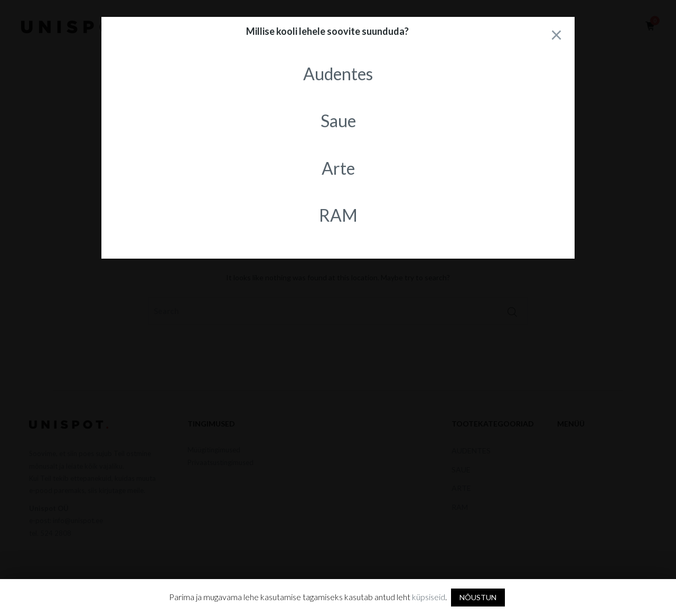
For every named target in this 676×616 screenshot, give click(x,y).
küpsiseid (429, 597)
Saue (338, 121)
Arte (338, 168)
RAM (338, 215)
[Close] (556, 34)
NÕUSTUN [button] (478, 597)
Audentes (338, 74)
